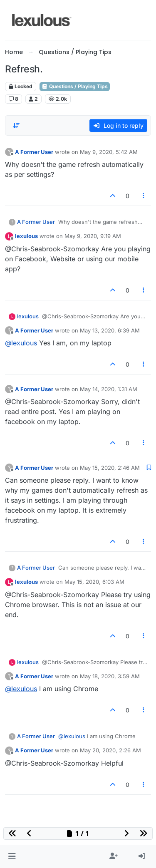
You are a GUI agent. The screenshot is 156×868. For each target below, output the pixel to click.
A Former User (34, 152)
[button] (12, 856)
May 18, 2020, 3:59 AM (110, 676)
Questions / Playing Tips (75, 86)
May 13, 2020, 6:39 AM (110, 330)
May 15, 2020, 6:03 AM (94, 582)
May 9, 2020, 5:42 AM (109, 152)
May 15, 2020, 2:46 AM (110, 468)
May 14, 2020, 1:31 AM (109, 389)
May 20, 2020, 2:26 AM (110, 750)
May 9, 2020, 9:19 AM (93, 236)
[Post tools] (144, 196)
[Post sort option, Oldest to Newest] (16, 126)
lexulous (26, 236)
